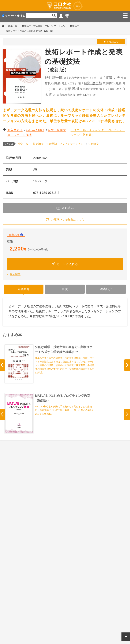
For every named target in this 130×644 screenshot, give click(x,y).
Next (127, 364)
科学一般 (13, 24)
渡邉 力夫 (113, 76)
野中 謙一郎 (54, 76)
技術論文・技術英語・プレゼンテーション (44, 24)
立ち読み (68, 206)
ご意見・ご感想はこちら (68, 218)
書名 (21, 16)
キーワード (9, 16)
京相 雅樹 (72, 87)
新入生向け (15, 128)
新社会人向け (35, 128)
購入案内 (15, 272)
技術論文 (75, 24)
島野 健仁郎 (93, 82)
